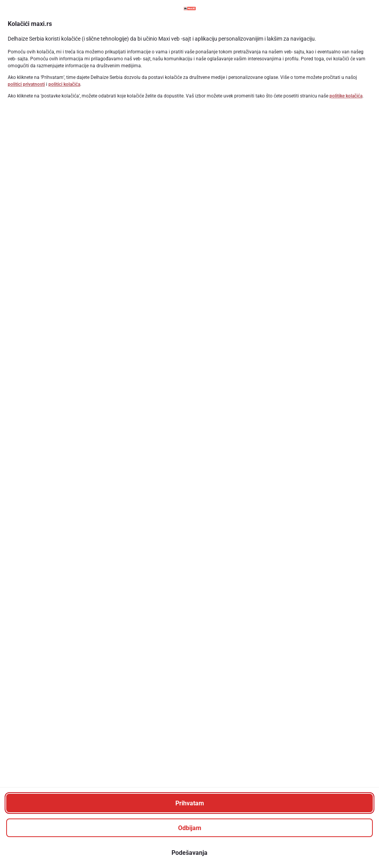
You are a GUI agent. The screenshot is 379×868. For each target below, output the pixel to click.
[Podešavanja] (189, 853)
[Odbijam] (189, 828)
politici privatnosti (26, 84)
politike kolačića (346, 96)
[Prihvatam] (189, 803)
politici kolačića (64, 84)
